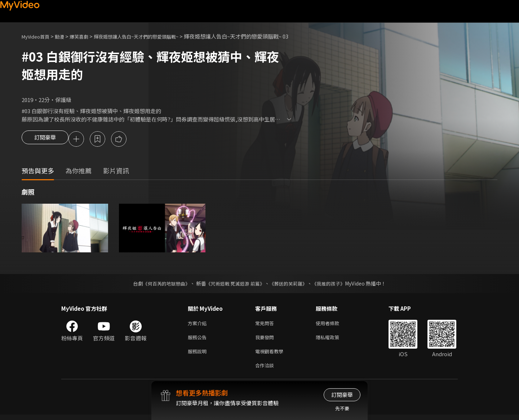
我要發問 (266, 340)
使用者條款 (334, 325)
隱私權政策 (334, 340)
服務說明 (199, 355)
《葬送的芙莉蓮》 (291, 284)
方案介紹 (199, 325)
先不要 (342, 408)
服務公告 (199, 340)
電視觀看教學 (271, 355)
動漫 (65, 36)
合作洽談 (266, 370)
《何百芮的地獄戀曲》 (162, 284)
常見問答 (266, 325)
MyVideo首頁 (38, 36)
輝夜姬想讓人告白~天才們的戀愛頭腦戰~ (152, 36)
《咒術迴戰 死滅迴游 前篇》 (235, 284)
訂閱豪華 (45, 140)
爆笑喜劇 (87, 36)
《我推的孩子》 (334, 284)
